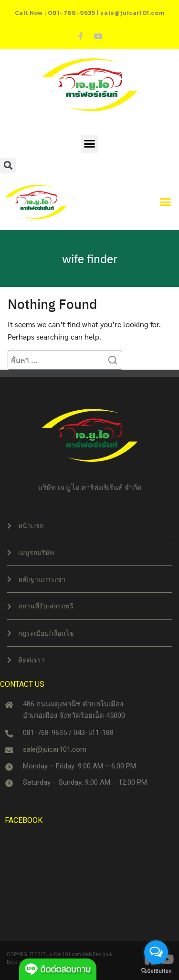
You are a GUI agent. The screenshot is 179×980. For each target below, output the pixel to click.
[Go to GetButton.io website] (156, 970)
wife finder (90, 258)
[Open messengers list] (156, 952)
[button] (90, 144)
